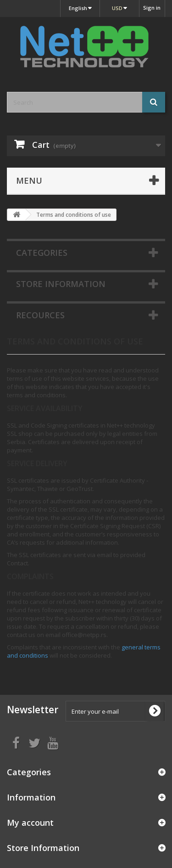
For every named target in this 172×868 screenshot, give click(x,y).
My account (30, 823)
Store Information (61, 284)
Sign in (152, 8)
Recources (40, 315)
